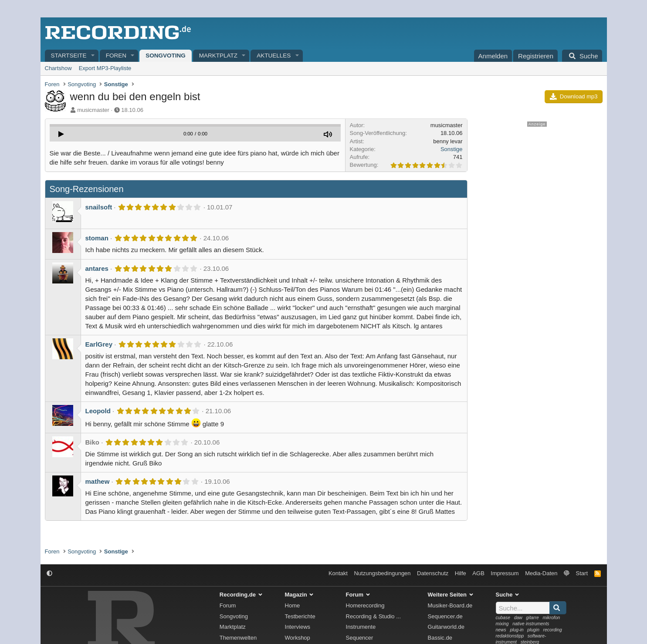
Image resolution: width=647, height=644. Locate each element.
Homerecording (365, 605)
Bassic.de (440, 638)
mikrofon (551, 618)
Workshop (298, 638)
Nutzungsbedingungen (382, 573)
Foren (116, 56)
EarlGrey (99, 344)
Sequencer (360, 638)
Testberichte (300, 616)
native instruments (531, 624)
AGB (478, 573)
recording (553, 630)
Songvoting (166, 56)
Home (293, 605)
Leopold (98, 411)
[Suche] (582, 56)
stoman (97, 238)
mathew (98, 481)
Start (582, 573)
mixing (502, 624)
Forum (228, 605)
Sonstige (452, 149)
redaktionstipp (510, 636)
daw (518, 618)
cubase (503, 618)
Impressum (505, 573)
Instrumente (361, 627)
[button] (93, 56)
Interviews (298, 627)
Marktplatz (218, 56)
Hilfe (461, 573)
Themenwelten (238, 638)
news (501, 630)
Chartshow (58, 68)
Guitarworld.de (446, 627)
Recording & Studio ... (373, 616)
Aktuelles (274, 56)
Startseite (69, 56)
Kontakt (338, 573)
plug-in (517, 630)
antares (97, 268)
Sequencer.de (445, 616)
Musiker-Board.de (450, 605)
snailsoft (99, 207)
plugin (533, 630)
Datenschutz (433, 573)
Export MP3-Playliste (105, 68)
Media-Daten (541, 573)
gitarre (532, 618)
